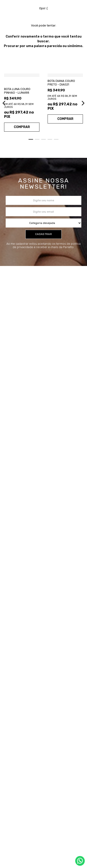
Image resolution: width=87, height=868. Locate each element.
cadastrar (43, 261)
